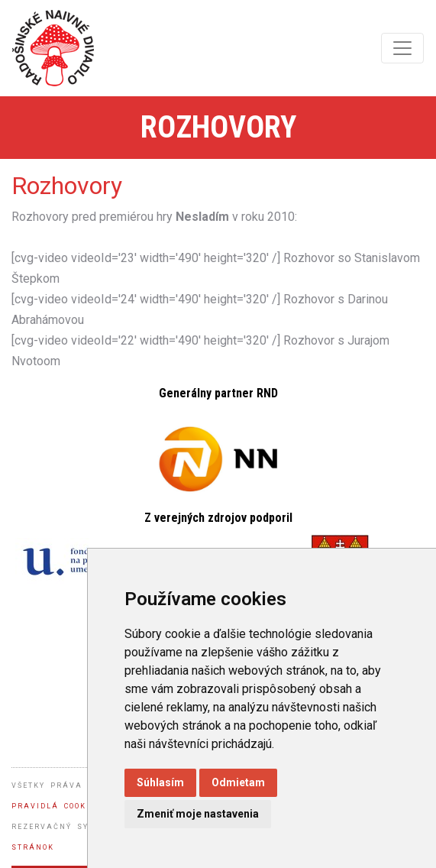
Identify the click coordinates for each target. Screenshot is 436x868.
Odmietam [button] (238, 782)
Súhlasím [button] (160, 782)
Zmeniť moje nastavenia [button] (198, 814)
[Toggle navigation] (402, 48)
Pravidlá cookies (57, 806)
